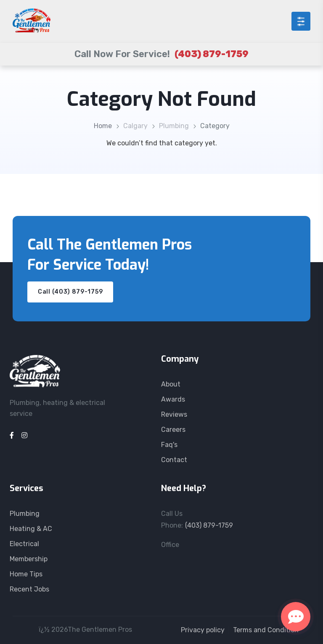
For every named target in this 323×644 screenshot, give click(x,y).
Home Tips (26, 574)
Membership (29, 559)
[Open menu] (301, 21)
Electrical (24, 544)
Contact (174, 460)
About (171, 384)
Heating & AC (31, 529)
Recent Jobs (29, 589)
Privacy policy (203, 630)
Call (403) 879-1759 (70, 292)
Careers (173, 430)
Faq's (169, 445)
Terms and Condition (266, 630)
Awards (173, 399)
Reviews (174, 414)
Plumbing (174, 126)
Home (103, 126)
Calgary (135, 126)
